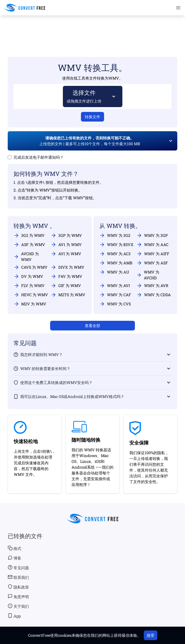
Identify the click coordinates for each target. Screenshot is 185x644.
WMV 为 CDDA (154, 295)
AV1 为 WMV (66, 245)
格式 (14, 548)
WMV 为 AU (114, 272)
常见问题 (18, 568)
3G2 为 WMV (29, 235)
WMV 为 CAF (115, 295)
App (14, 616)
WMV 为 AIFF (153, 254)
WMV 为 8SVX (116, 245)
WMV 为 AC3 (115, 254)
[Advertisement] (92, 29)
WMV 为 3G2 (115, 235)
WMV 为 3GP (152, 235)
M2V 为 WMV (30, 304)
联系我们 (18, 577)
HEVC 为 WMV (31, 295)
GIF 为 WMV (66, 286)
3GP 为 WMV (66, 235)
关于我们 (18, 606)
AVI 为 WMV (66, 254)
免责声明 (18, 596)
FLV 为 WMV (29, 286)
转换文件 (92, 117)
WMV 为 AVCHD (148, 275)
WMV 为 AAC (152, 245)
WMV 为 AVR (152, 286)
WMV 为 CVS (115, 304)
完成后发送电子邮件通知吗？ (39, 157)
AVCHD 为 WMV (26, 257)
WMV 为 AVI (115, 286)
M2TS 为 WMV (68, 295)
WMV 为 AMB (116, 263)
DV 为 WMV (28, 276)
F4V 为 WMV (66, 276)
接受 (151, 635)
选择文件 (84, 96)
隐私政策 (18, 587)
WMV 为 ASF (152, 263)
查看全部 (92, 325)
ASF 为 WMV (29, 245)
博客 (14, 558)
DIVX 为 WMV (67, 267)
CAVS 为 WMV (30, 267)
